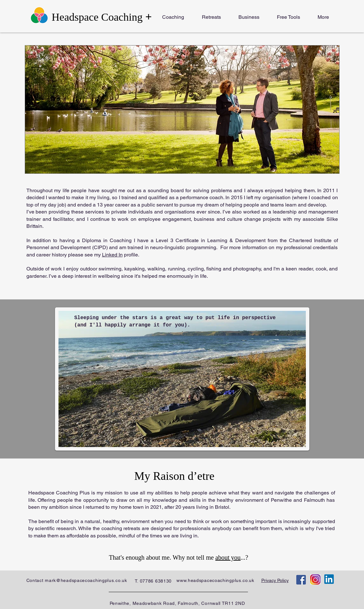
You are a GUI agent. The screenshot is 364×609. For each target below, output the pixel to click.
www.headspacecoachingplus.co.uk (215, 580)
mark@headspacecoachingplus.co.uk (86, 580)
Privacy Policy (275, 580)
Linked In (112, 255)
